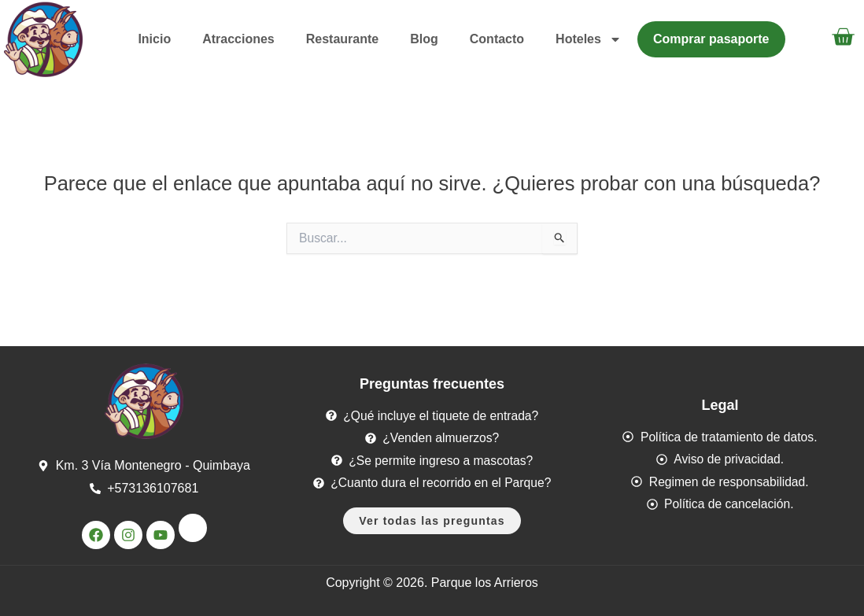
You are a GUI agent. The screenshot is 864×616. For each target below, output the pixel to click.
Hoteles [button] (589, 39)
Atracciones (238, 39)
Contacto (497, 39)
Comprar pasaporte (711, 39)
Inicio (154, 39)
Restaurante (342, 39)
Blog (424, 39)
